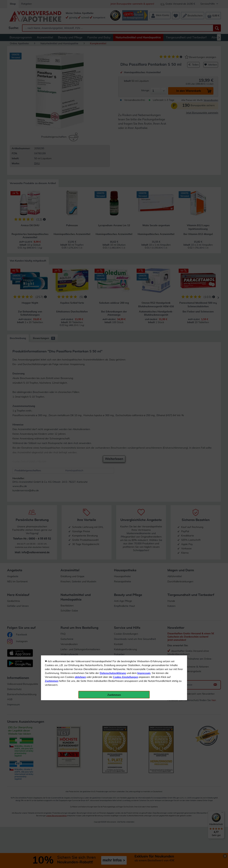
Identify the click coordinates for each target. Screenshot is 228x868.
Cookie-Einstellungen (125, 84)
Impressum (144, 80)
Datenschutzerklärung (113, 80)
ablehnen (80, 84)
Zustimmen (52, 88)
